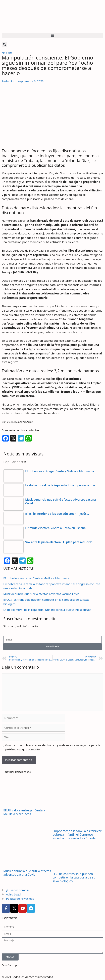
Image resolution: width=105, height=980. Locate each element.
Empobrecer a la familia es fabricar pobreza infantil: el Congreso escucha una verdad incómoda (77, 835)
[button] (52, 36)
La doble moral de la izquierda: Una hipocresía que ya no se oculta (47, 610)
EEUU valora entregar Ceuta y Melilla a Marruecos (36, 578)
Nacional (8, 53)
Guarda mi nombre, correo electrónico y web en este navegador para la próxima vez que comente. (53, 747)
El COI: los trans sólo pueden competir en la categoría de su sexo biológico (74, 877)
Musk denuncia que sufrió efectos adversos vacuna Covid (41, 594)
